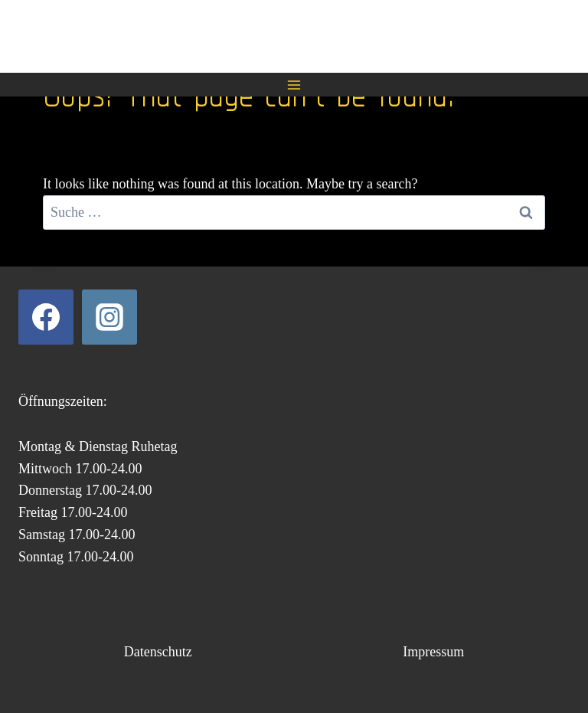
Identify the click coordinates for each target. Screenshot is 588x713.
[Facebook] (46, 317)
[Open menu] (294, 85)
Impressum (433, 652)
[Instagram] (109, 317)
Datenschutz (158, 652)
